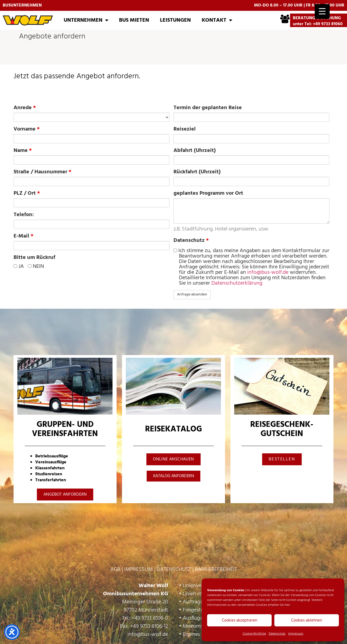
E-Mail (23, 236)
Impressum (296, 634)
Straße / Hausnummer (42, 172)
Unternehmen (86, 20)
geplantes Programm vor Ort (208, 193)
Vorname (27, 129)
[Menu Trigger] (322, 12)
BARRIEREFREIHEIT (216, 570)
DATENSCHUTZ (174, 570)
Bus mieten (134, 20)
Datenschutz (277, 634)
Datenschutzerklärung (237, 283)
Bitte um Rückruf (34, 258)
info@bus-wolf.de (268, 272)
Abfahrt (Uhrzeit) (195, 151)
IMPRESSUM (139, 570)
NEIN (36, 266)
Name (23, 151)
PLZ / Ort (27, 193)
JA (19, 266)
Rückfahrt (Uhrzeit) (197, 172)
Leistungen (175, 20)
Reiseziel (185, 129)
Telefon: (24, 215)
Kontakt (217, 20)
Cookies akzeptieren (240, 620)
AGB (115, 570)
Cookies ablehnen (307, 620)
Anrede (25, 108)
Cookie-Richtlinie (254, 634)
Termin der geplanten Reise (208, 108)
